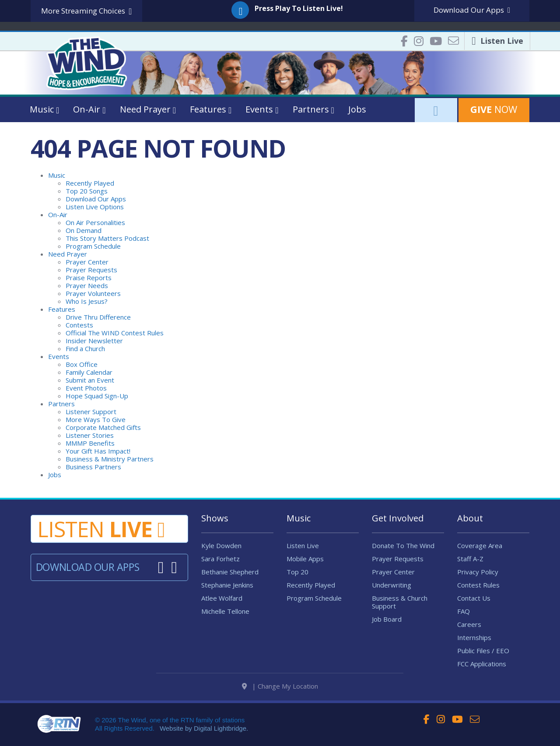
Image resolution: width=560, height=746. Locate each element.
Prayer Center (87, 262)
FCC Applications (482, 664)
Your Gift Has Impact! (98, 451)
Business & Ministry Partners (110, 459)
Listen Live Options (95, 207)
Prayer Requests (91, 270)
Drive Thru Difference (98, 317)
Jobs (357, 109)
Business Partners (93, 467)
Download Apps (472, 10)
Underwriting (392, 585)
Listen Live (303, 545)
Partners (61, 404)
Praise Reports (89, 278)
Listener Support (91, 412)
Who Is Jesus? (87, 301)
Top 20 (297, 572)
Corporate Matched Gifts (103, 427)
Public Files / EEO (483, 651)
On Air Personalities (95, 222)
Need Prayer (68, 254)
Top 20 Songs (87, 191)
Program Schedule (93, 246)
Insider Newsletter (94, 341)
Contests (79, 325)
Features (62, 309)
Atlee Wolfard (222, 598)
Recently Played (90, 183)
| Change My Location (280, 690)
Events (59, 356)
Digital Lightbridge (220, 732)
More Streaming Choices (86, 11)
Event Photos (86, 388)
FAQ (464, 611)
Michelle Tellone (225, 611)
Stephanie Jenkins (227, 585)
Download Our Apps (96, 199)
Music (57, 175)
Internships (474, 637)
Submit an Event (90, 380)
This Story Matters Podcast (107, 238)
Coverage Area (480, 545)
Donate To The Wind (403, 545)
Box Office (82, 364)
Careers (469, 624)
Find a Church (85, 348)
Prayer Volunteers (93, 293)
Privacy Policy (478, 572)
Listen (101, 529)
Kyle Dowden (221, 545)
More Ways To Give (96, 419)
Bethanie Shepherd (230, 572)
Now (494, 109)
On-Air (58, 215)
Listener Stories (90, 435)
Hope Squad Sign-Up (97, 396)
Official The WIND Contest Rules (115, 333)
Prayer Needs (87, 285)
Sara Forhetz (220, 559)
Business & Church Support (400, 602)
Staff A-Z (470, 559)
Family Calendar (89, 372)
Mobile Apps (305, 559)
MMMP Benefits (90, 443)
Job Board (387, 619)
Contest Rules (478, 585)
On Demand (84, 230)
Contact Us (474, 598)
